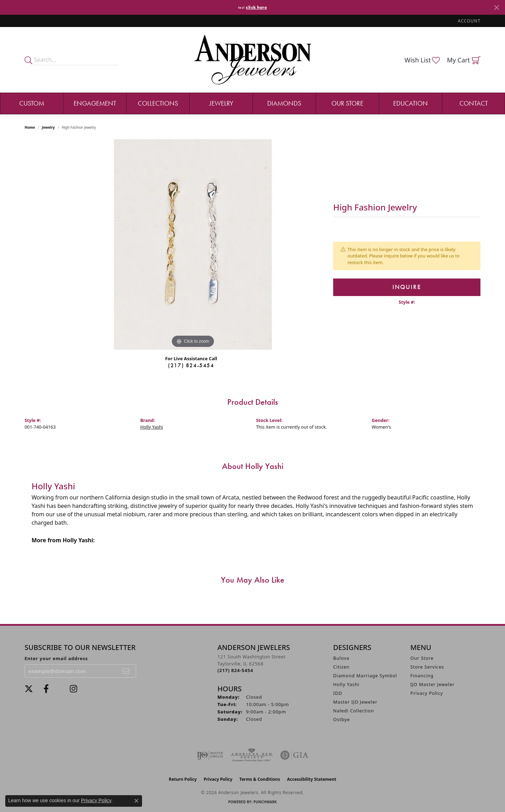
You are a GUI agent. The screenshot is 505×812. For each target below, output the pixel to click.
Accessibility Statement (311, 779)
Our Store (347, 103)
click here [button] (256, 7)
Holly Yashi (152, 427)
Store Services (427, 667)
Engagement (95, 103)
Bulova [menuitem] (341, 658)
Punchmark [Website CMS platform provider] (265, 802)
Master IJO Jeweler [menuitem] (355, 702)
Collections (158, 103)
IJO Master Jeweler (432, 684)
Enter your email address (56, 658)
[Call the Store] (235, 670)
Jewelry (221, 103)
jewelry (48, 127)
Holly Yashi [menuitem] (346, 684)
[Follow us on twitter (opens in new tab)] (29, 689)
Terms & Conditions (260, 779)
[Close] (496, 8)
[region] (193, 244)
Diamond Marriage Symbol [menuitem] (365, 676)
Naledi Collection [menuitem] (354, 711)
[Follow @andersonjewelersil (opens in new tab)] (73, 689)
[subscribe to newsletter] (126, 671)
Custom (32, 103)
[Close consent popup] (136, 801)
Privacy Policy (427, 693)
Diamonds (284, 103)
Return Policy (183, 779)
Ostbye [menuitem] (342, 719)
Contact (474, 103)
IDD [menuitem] (338, 693)
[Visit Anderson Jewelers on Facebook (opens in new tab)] (46, 689)
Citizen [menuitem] (341, 667)
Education (410, 103)
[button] (469, 21)
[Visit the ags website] (252, 755)
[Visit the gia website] (294, 755)
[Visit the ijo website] (210, 755)
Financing (422, 676)
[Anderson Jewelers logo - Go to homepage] (253, 60)
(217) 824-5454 (191, 365)
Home (30, 127)
